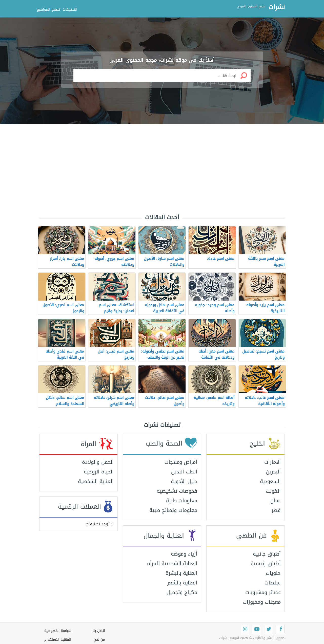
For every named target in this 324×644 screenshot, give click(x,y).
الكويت (273, 491)
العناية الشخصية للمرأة (172, 563)
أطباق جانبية (267, 554)
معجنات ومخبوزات (262, 602)
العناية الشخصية (96, 481)
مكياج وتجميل (182, 592)
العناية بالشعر (182, 583)
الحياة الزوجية (99, 472)
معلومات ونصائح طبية (173, 510)
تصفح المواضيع (48, 10)
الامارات (272, 462)
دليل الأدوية (184, 481)
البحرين (273, 472)
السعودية (270, 481)
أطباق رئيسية (266, 563)
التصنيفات (70, 10)
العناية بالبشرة (181, 573)
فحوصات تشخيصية (177, 491)
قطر (276, 510)
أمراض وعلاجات (181, 462)
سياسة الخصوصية (58, 631)
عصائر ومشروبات (263, 592)
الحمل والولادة (98, 462)
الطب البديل (184, 472)
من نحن (99, 640)
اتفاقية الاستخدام (58, 640)
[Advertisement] (162, 165)
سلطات (273, 583)
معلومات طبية (182, 501)
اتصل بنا (99, 631)
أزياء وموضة (184, 554)
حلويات (273, 573)
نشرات (277, 7)
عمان (276, 501)
